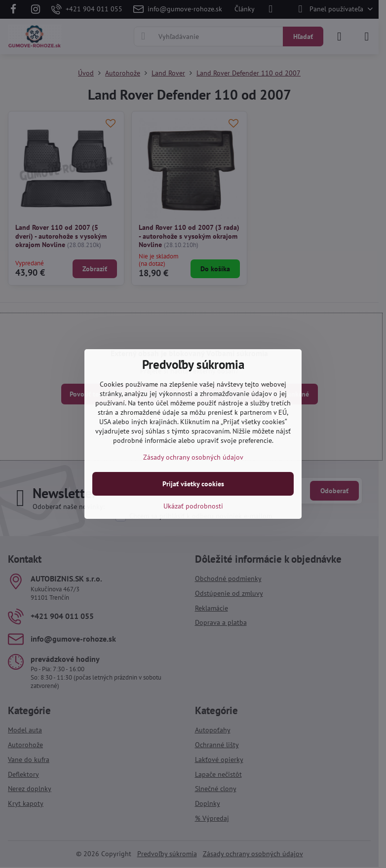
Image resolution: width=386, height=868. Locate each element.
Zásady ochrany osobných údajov (193, 457)
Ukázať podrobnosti (193, 506)
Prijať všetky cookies (193, 484)
